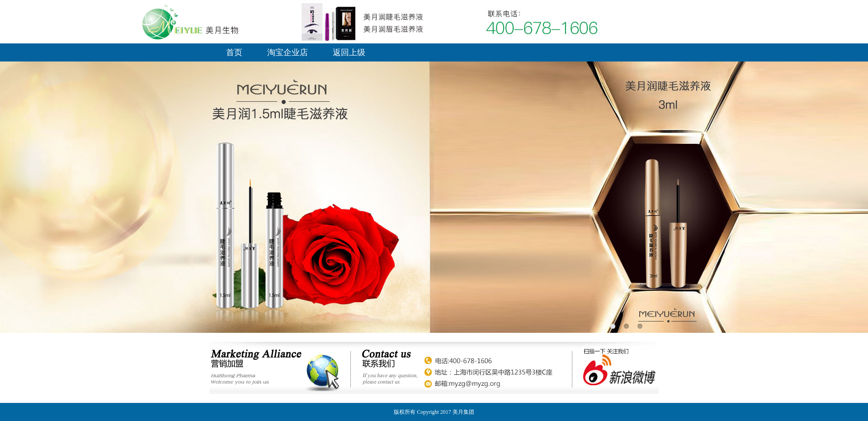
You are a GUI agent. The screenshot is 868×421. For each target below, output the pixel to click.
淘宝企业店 (288, 52)
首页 (234, 52)
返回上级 (349, 52)
